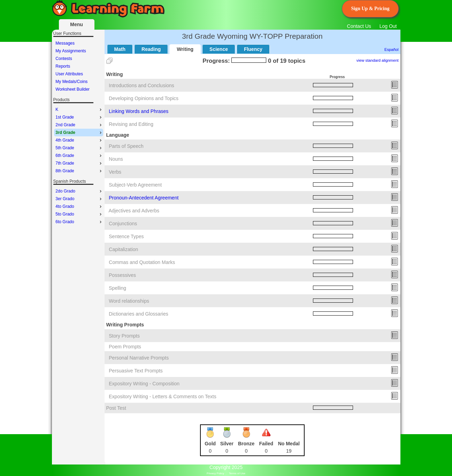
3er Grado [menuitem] (79, 199)
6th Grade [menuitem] (79, 156)
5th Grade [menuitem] (79, 148)
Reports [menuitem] (63, 66)
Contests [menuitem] (64, 59)
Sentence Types (126, 236)
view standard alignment (378, 60)
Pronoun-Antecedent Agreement (144, 198)
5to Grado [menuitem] (79, 214)
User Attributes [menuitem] (69, 74)
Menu (76, 24)
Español (391, 50)
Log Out (388, 26)
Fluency (253, 49)
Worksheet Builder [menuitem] (72, 89)
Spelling (117, 288)
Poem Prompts (125, 347)
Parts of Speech (126, 146)
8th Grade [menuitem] (79, 171)
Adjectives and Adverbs (134, 211)
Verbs (115, 172)
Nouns (116, 159)
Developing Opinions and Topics (144, 98)
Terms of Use (237, 473)
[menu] (79, 66)
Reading (151, 49)
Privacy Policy (215, 473)
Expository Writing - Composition (144, 384)
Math (120, 49)
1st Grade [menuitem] (79, 117)
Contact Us (359, 26)
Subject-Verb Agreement (135, 185)
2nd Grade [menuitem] (79, 125)
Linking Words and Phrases (139, 111)
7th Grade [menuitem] (79, 163)
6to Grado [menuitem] (79, 222)
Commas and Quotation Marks (142, 262)
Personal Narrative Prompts (139, 358)
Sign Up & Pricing (370, 9)
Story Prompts (124, 336)
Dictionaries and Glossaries (138, 314)
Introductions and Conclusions (141, 85)
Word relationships (129, 301)
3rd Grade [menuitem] (79, 133)
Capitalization (123, 249)
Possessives (122, 275)
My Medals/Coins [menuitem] (71, 82)
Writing (185, 49)
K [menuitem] (79, 109)
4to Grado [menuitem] (79, 206)
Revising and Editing (131, 124)
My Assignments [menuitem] (71, 51)
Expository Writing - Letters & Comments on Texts (162, 396)
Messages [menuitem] (65, 43)
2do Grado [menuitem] (79, 191)
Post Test (116, 408)
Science (219, 49)
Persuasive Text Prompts (136, 371)
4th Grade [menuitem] (79, 140)
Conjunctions (123, 224)
